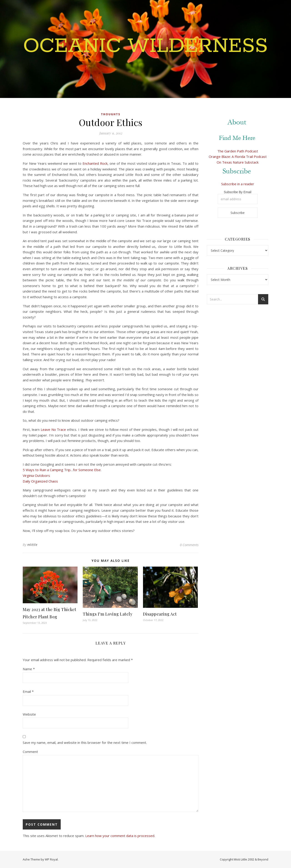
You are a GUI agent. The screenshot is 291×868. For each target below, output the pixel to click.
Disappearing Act (160, 614)
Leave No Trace (53, 429)
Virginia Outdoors (36, 475)
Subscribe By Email (237, 192)
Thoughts (111, 114)
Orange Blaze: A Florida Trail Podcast (238, 157)
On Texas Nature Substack (238, 162)
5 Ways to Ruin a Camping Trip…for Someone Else (62, 470)
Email (28, 691)
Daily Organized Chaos (40, 481)
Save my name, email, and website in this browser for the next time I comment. (85, 742)
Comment (30, 752)
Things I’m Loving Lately (108, 614)
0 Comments (189, 545)
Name (29, 669)
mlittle (32, 545)
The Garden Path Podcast (238, 151)
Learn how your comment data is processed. (120, 836)
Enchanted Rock (95, 163)
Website (29, 714)
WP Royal (51, 859)
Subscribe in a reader (238, 184)
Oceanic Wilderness (145, 46)
